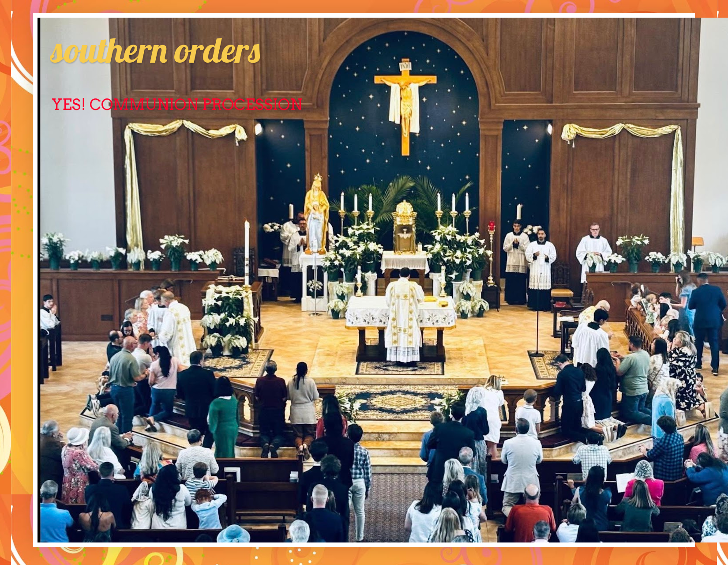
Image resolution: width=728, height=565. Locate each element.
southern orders (155, 49)
